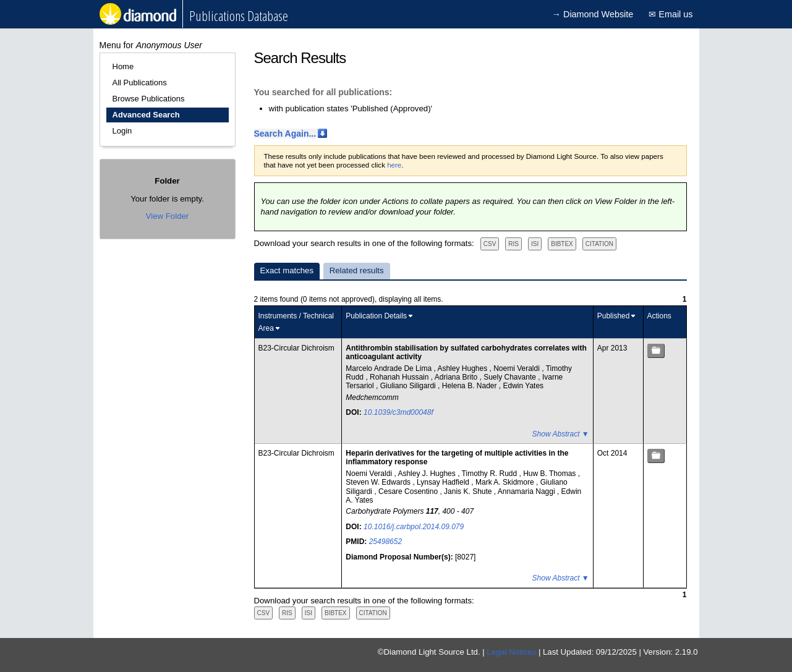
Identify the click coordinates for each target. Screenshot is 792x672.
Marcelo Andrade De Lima (390, 368)
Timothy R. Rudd (491, 474)
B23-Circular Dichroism (296, 348)
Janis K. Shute (469, 491)
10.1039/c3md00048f (398, 412)
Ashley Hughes (463, 368)
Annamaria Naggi (527, 491)
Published (614, 316)
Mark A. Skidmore (506, 482)
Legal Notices (511, 652)
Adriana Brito (457, 377)
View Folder (167, 216)
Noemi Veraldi (517, 368)
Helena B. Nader (471, 386)
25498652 (385, 542)
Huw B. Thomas (550, 474)
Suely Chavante (511, 377)
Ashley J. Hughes (428, 474)
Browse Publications (149, 99)
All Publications (140, 83)
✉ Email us (671, 14)
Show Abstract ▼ (561, 434)
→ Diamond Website (593, 14)
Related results (357, 270)
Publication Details (376, 316)
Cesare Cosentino (409, 491)
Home (123, 66)
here (394, 165)
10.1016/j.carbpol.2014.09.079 (414, 527)
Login (122, 131)
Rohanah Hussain (400, 377)
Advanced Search (146, 115)
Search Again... (285, 134)
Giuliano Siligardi (409, 386)
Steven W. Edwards (379, 482)
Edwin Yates (524, 386)
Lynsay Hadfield (444, 482)
